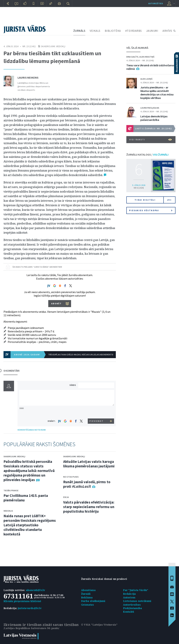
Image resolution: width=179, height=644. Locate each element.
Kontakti (129, 612)
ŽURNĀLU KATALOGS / (147, 155)
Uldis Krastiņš (147, 57)
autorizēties (156, 3)
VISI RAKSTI (151, 140)
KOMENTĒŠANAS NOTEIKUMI (32, 430)
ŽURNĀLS (79, 31)
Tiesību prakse (11, 490)
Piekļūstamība (133, 608)
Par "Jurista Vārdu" (136, 590)
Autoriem (129, 597)
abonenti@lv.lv (36, 590)
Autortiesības (132, 605)
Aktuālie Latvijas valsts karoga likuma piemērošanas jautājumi (89, 464)
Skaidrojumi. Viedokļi (53, 46)
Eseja (66, 497)
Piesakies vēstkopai (151, 210)
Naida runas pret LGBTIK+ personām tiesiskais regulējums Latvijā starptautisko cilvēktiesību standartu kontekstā (30, 525)
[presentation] (97, 412)
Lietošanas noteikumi (137, 601)
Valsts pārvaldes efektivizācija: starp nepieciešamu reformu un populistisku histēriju (89, 507)
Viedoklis (8, 511)
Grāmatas (88, 605)
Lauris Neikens (28, 78)
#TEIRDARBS (134, 31)
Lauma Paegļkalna (150, 108)
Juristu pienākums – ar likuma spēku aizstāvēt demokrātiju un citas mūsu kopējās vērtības (157, 93)
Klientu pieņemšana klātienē (22, 601)
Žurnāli (86, 594)
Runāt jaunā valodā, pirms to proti (87, 484)
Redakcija (130, 594)
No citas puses (71, 477)
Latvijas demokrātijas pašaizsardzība (154, 118)
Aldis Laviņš (146, 79)
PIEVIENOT (97, 421)
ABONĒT (56, 303)
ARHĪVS (167, 31)
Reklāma (87, 597)
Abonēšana (88, 590)
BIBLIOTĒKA (113, 31)
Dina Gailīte (132, 57)
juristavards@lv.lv (30, 608)
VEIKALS (95, 31)
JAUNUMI (152, 31)
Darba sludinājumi (93, 601)
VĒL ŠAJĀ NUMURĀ (137, 48)
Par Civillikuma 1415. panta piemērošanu (26, 498)
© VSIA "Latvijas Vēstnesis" (99, 625)
